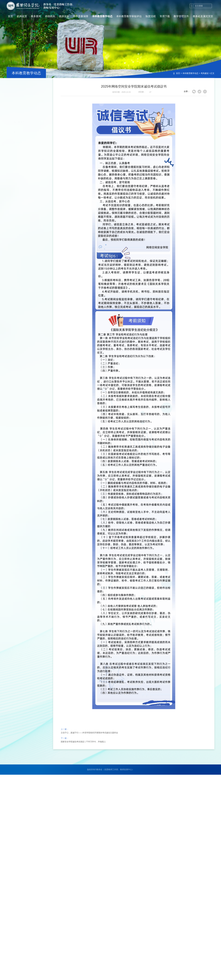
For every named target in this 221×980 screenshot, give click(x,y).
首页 (178, 73)
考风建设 (205, 73)
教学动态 (18, 97)
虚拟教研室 (19, 86)
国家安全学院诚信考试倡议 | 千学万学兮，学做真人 (83, 752)
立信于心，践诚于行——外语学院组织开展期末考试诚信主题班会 (89, 743)
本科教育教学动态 (190, 73)
